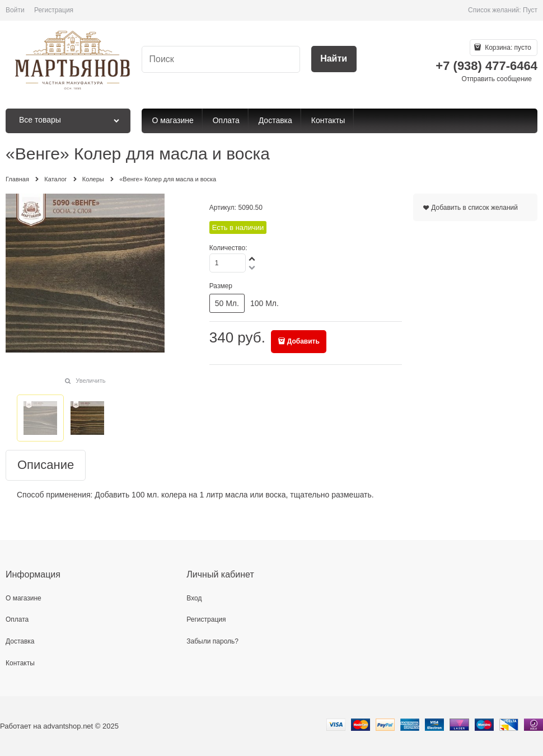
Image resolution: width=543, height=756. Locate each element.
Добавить (303, 341)
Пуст (530, 10)
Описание (46, 465)
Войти (15, 10)
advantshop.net (68, 726)
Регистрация (54, 10)
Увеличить (90, 381)
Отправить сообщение (497, 79)
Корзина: (507, 48)
